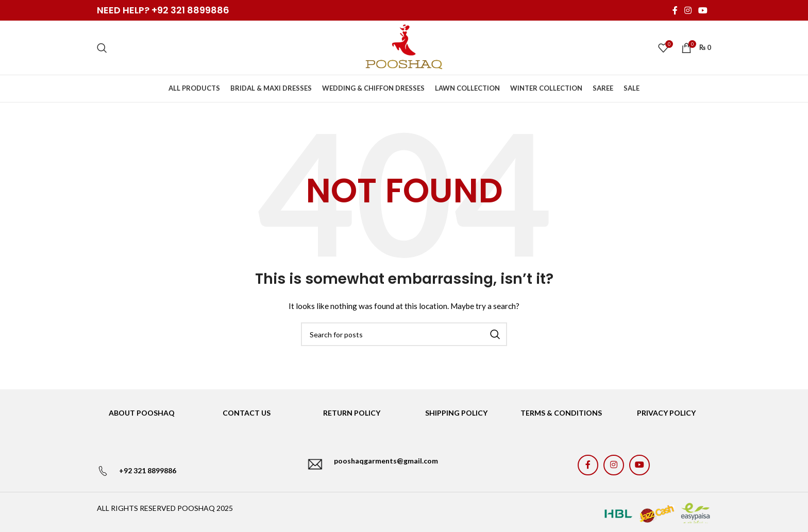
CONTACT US (247, 413)
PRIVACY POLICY (666, 413)
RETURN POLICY (352, 413)
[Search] (102, 48)
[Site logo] (404, 47)
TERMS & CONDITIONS (561, 413)
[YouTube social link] (703, 10)
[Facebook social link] (675, 10)
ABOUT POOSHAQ (142, 413)
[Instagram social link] (688, 10)
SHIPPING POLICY (456, 413)
